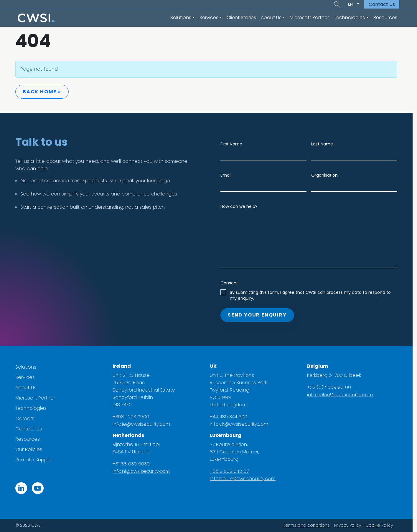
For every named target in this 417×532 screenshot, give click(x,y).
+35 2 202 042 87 (232, 471)
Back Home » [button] (44, 92)
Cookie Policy (381, 525)
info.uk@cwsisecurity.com (241, 424)
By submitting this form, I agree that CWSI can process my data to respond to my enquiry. (313, 295)
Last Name (324, 144)
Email (228, 175)
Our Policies (31, 449)
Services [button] (209, 18)
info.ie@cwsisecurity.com (144, 424)
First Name (234, 144)
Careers (27, 419)
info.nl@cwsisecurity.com (144, 471)
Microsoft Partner (309, 18)
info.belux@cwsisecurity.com (245, 479)
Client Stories (241, 18)
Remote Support (37, 460)
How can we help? (241, 206)
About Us (28, 388)
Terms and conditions (309, 525)
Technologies (33, 408)
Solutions (28, 367)
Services (27, 377)
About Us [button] (271, 18)
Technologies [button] (349, 18)
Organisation (327, 175)
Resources (385, 18)
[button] (337, 4)
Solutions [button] (181, 18)
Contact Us (382, 4)
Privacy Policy (350, 525)
